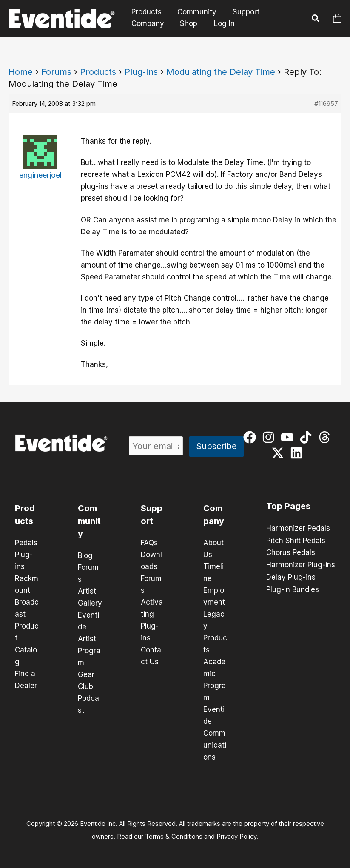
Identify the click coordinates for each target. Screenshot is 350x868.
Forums (56, 72)
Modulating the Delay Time (221, 72)
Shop (186, 23)
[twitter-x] (280, 453)
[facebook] (252, 437)
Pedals (26, 543)
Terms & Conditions (174, 837)
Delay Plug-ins (291, 576)
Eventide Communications (215, 733)
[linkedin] (298, 453)
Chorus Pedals (291, 552)
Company (147, 23)
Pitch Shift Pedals (296, 540)
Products (146, 12)
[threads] (326, 437)
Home (21, 72)
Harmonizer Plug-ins (301, 564)
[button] (316, 20)
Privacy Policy (236, 837)
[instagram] (270, 437)
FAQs (149, 543)
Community (195, 12)
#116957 (326, 104)
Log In (221, 23)
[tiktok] (308, 437)
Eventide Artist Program (89, 639)
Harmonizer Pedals (298, 528)
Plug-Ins (141, 72)
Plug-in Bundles (293, 588)
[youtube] (289, 437)
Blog (85, 555)
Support (242, 12)
